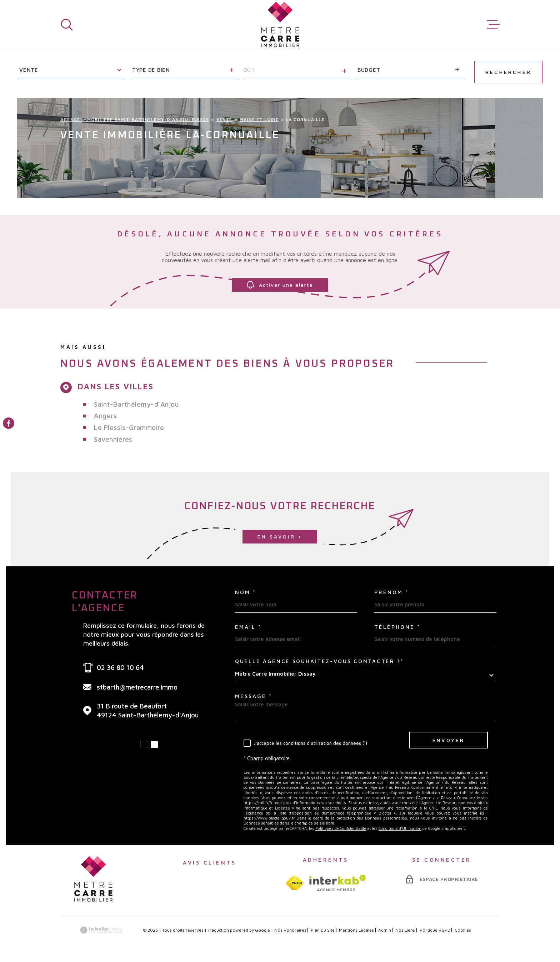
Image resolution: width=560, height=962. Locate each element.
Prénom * (391, 592)
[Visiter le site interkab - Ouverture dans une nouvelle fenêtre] (338, 883)
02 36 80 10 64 (120, 667)
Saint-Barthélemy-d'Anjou (136, 404)
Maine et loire (259, 119)
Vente (224, 119)
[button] (144, 745)
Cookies (463, 930)
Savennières (113, 439)
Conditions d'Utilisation (400, 828)
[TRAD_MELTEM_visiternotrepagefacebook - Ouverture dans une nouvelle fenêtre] (9, 423)
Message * (254, 696)
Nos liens (405, 930)
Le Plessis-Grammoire (129, 427)
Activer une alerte (280, 285)
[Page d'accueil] (280, 24)
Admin (385, 930)
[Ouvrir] (67, 25)
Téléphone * (397, 627)
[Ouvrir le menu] (493, 25)
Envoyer (449, 740)
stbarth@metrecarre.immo (137, 687)
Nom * (246, 592)
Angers (105, 416)
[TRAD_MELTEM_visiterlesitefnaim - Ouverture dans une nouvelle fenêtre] (294, 883)
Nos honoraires (290, 930)
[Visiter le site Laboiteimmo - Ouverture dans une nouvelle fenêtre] (101, 930)
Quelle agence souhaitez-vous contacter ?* (319, 661)
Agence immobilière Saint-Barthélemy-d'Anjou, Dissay (135, 119)
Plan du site (323, 930)
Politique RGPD (435, 930)
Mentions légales (356, 930)
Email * (248, 627)
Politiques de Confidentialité (341, 828)
